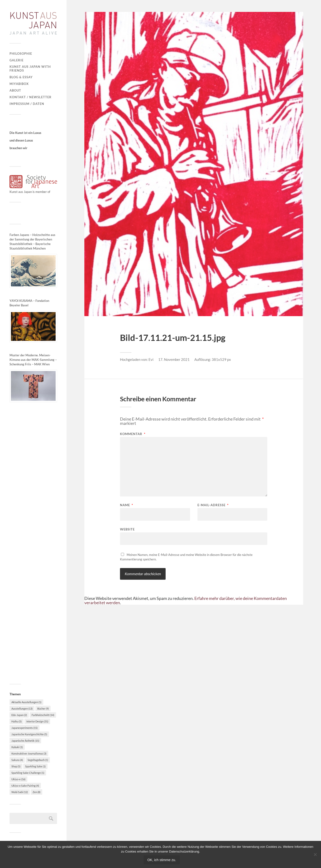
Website (127, 529)
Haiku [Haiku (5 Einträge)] (17, 721)
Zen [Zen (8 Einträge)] (36, 792)
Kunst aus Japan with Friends (30, 69)
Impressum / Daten (27, 104)
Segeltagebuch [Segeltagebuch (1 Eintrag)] (38, 760)
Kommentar (133, 434)
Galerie (17, 60)
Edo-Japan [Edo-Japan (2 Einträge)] (19, 715)
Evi (151, 359)
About (15, 90)
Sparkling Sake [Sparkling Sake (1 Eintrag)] (35, 766)
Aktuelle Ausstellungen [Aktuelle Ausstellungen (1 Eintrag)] (26, 702)
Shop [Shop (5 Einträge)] (16, 766)
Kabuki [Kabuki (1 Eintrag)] (17, 747)
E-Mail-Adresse (213, 505)
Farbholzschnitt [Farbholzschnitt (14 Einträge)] (43, 715)
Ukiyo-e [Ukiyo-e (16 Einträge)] (18, 779)
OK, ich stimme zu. (162, 860)
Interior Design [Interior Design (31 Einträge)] (37, 721)
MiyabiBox (19, 84)
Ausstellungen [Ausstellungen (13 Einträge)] (22, 709)
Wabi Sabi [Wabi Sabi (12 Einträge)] (20, 792)
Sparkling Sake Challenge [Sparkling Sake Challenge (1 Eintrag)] (28, 773)
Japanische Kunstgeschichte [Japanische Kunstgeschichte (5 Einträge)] (29, 734)
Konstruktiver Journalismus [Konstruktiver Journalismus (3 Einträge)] (29, 753)
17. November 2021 (174, 359)
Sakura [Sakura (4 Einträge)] (17, 760)
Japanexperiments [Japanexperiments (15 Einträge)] (24, 728)
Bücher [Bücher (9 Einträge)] (43, 709)
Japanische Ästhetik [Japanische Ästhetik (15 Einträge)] (25, 741)
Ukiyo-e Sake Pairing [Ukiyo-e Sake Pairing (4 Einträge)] (25, 786)
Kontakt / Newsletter (31, 97)
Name (127, 505)
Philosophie (21, 54)
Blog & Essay (21, 77)
